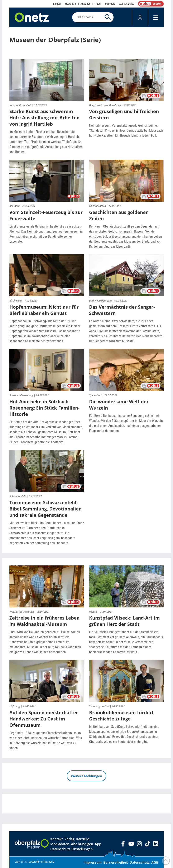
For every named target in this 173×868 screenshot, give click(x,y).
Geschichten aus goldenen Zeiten (119, 215)
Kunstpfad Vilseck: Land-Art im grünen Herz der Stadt (124, 621)
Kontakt (57, 839)
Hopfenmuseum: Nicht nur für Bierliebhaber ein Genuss (44, 310)
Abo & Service (127, 4)
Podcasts (110, 4)
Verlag (69, 839)
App (98, 844)
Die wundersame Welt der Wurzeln (119, 405)
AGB (155, 862)
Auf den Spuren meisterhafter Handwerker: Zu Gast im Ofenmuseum (44, 719)
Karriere (83, 839)
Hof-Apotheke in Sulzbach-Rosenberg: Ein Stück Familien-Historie (44, 408)
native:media (48, 862)
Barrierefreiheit (116, 862)
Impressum (93, 862)
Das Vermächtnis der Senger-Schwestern (122, 310)
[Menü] (156, 17)
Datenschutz (140, 862)
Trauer (98, 4)
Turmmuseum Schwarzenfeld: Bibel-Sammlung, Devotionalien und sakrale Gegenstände (45, 509)
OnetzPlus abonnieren (150, 4)
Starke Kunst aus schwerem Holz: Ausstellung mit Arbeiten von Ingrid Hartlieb (44, 117)
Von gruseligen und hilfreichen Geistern (124, 114)
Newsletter (71, 4)
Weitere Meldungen (86, 776)
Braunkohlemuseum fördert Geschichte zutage (121, 715)
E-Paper (57, 4)
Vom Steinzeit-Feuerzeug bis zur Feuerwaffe (46, 215)
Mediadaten (60, 844)
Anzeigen (85, 4)
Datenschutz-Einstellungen (71, 849)
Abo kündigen (82, 844)
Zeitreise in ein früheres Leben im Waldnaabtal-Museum (44, 621)
